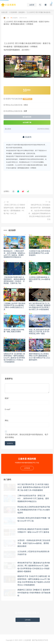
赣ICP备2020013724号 (40, 640)
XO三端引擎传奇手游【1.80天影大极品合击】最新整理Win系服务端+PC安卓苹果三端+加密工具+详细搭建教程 (33, 487)
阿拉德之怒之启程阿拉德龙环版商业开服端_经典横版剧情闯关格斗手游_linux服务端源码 (34, 510)
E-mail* (8, 409)
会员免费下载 (27, 122)
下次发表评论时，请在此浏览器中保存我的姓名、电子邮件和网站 (27, 436)
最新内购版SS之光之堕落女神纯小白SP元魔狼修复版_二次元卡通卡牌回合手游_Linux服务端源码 (40, 357)
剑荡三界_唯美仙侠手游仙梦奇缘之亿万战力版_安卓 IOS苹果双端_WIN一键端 (39, 332)
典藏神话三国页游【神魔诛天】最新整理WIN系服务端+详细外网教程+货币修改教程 (34, 593)
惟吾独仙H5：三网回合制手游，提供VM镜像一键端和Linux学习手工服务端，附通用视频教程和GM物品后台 (14, 254)
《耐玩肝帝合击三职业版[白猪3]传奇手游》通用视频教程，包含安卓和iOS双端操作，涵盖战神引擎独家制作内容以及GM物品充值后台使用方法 (39, 212)
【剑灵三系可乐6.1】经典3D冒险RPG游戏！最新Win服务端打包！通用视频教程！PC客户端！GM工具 (14, 209)
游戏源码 (22, 12)
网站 (7, 420)
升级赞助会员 (27, 99)
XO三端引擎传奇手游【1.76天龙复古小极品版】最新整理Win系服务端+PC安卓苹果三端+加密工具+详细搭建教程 (40, 306)
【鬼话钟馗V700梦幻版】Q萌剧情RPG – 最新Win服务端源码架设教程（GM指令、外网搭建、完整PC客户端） (14, 280)
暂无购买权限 (27, 117)
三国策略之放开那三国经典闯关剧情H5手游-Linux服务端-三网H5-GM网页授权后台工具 (14, 306)
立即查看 (28, 620)
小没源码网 (13, 12)
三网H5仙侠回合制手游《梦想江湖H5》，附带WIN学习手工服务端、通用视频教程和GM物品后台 (33, 498)
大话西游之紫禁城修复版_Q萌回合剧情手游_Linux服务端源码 (40, 279)
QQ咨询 (27, 137)
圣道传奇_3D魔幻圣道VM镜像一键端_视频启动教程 (14, 331)
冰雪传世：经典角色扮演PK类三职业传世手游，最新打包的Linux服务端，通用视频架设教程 (34, 543)
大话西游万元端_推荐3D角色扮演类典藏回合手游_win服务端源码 (39, 253)
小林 (6, 18)
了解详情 (28, 625)
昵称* (7, 398)
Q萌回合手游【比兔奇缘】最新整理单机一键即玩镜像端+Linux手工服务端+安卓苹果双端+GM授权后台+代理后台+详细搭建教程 (14, 358)
